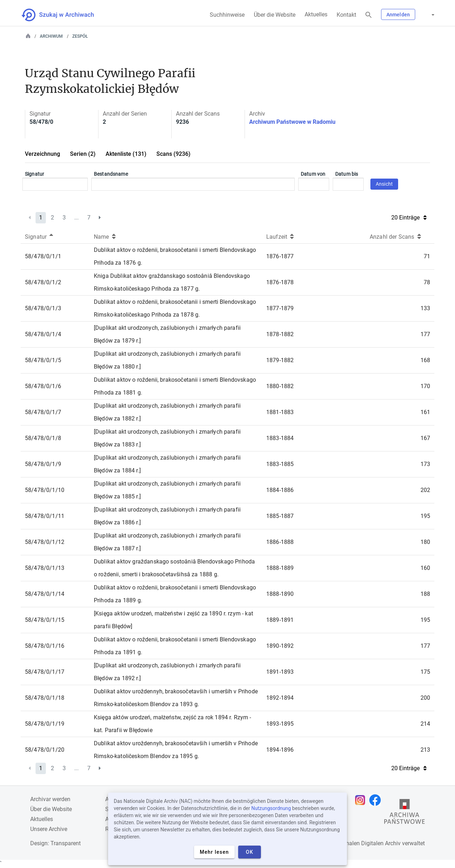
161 (425, 412)
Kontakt (346, 15)
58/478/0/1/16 (45, 646)
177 (425, 334)
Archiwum (51, 36)
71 (427, 256)
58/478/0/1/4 (43, 334)
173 (425, 464)
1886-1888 (280, 542)
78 (427, 282)
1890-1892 (280, 646)
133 (425, 308)
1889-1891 (280, 620)
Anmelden (398, 15)
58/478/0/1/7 (43, 412)
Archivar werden (50, 799)
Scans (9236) (173, 154)
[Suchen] (369, 15)
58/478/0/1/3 (43, 308)
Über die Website (275, 15)
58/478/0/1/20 (45, 750)
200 (425, 698)
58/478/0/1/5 (43, 360)
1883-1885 (280, 464)
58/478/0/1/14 (45, 594)
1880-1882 (280, 386)
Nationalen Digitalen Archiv (366, 843)
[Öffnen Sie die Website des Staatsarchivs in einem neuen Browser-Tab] (405, 813)
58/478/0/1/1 (43, 256)
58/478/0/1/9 (43, 464)
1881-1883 (280, 412)
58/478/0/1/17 (45, 672)
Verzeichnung (42, 154)
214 (425, 724)
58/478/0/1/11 (45, 516)
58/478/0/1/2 (43, 282)
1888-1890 (280, 594)
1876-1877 (280, 256)
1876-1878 (280, 282)
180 (425, 542)
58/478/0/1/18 (45, 698)
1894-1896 (280, 750)
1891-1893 (280, 672)
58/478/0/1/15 (45, 620)
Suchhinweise (227, 15)
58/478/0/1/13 (45, 568)
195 (425, 516)
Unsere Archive (49, 829)
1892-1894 (280, 698)
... (77, 218)
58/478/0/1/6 (43, 386)
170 (425, 386)
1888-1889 (280, 568)
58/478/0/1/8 (43, 438)
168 (425, 360)
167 (425, 438)
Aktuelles (316, 14)
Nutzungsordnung (271, 808)
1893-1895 (280, 724)
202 (425, 490)
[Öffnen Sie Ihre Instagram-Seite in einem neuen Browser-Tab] (362, 800)
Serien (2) (83, 154)
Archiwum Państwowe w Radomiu (292, 122)
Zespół (80, 36)
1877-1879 (280, 308)
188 (425, 594)
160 (425, 568)
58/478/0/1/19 (45, 724)
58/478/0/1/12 (45, 542)
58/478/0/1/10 (45, 490)
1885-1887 (280, 516)
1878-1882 (280, 334)
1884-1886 (280, 490)
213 (425, 750)
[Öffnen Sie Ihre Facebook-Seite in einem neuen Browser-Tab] (377, 800)
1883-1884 (280, 438)
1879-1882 (280, 360)
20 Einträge (409, 218)
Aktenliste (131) (126, 154)
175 (425, 672)
